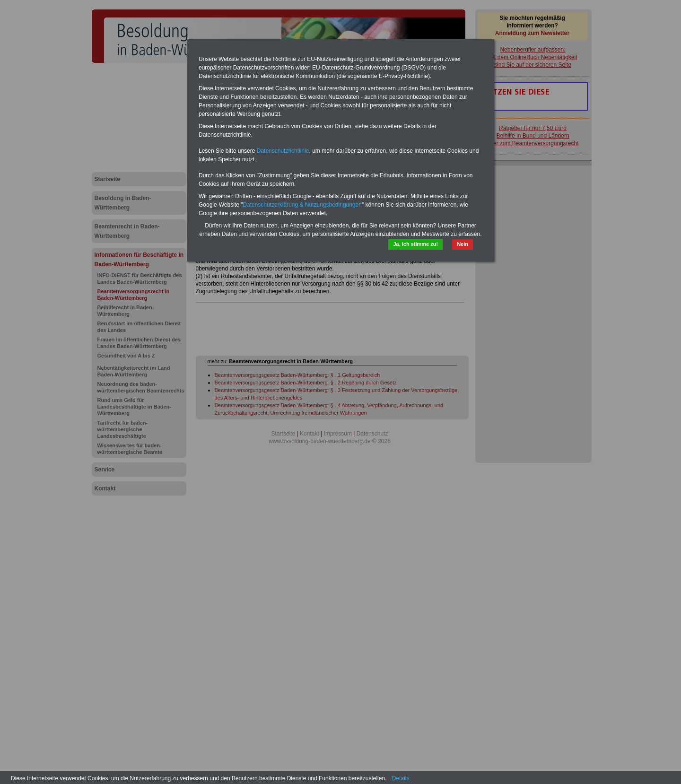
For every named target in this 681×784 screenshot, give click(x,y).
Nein (463, 244)
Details (401, 778)
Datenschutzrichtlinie (283, 151)
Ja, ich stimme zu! (415, 244)
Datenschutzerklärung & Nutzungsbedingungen (302, 205)
